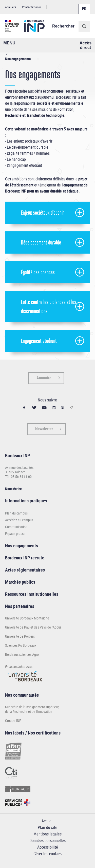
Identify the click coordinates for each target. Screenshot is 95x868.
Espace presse (15, 534)
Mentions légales (48, 834)
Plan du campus (16, 513)
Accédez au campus (19, 520)
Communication (16, 527)
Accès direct (86, 45)
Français (84, 6)
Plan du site (48, 827)
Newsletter (44, 429)
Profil (48, 43)
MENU (9, 43)
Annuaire (11, 7)
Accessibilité (48, 847)
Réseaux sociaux (66, 43)
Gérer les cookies (48, 854)
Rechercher (63, 26)
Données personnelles (48, 840)
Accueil (48, 821)
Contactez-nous (32, 7)
